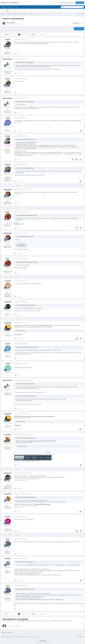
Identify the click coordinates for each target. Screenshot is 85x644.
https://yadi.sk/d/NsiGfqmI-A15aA (43, 504)
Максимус (29, 396)
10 (23, 34)
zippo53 (8, 39)
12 (28, 34)
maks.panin (8, 435)
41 (8, 551)
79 (8, 70)
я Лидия (8, 363)
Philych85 (8, 559)
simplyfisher (8, 323)
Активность (10, 7)
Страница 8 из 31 (43, 34)
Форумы (8, 10)
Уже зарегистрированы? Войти (67, 3)
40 (8, 446)
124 (8, 149)
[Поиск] (68, 7)
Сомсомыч (12, 22)
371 (8, 176)
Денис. (8, 212)
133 (8, 505)
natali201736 (8, 473)
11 (25, 34)
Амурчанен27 (8, 190)
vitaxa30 (8, 517)
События (14, 10)
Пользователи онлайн (23, 10)
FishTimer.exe (31, 519)
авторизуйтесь (45, 621)
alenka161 (8, 165)
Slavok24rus (29, 139)
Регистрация (80, 3)
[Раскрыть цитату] (16, 62)
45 (8, 224)
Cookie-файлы (43, 640)
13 (30, 34)
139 (8, 313)
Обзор (4, 8)
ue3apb (8, 118)
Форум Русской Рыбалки (10, 3)
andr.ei (8, 539)
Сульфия (8, 136)
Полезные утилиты (19, 24)
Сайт (2, 10)
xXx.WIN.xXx (8, 302)
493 (8, 570)
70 (8, 334)
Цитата (19, 54)
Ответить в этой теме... (15, 626)
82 (8, 201)
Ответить (79, 29)
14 (8, 293)
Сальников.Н (8, 494)
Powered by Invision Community (42, 642)
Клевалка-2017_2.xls (19, 224)
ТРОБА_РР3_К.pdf (18, 334)
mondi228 (8, 281)
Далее (33, 34)
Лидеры (32, 10)
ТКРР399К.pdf (18, 425)
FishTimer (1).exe (22, 519)
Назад (6, 34)
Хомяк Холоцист (8, 59)
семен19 (8, 344)
